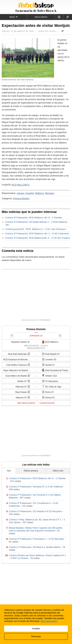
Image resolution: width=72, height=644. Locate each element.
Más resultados (26, 403)
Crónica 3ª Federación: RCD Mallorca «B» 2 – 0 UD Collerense (37, 234)
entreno (21, 193)
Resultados (41, 17)
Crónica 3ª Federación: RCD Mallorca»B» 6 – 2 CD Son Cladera (38, 238)
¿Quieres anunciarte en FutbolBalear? (36, 320)
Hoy (9, 471)
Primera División (21, 198)
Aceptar (36, 628)
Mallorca (39, 193)
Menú (14, 17)
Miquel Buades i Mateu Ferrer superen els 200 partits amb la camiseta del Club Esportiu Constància (36, 529)
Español (30, 193)
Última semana (31, 471)
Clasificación (47, 403)
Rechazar (36, 636)
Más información (49, 621)
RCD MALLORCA (20, 185)
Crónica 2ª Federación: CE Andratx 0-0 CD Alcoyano (35, 511)
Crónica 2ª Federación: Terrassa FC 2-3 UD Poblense (36, 487)
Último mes (58, 471)
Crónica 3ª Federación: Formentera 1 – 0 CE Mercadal (36, 539)
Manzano (50, 193)
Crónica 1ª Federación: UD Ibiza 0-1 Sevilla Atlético (35, 547)
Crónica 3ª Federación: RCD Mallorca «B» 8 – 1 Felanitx (34, 218)
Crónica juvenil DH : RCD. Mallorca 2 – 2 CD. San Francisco (36, 229)
